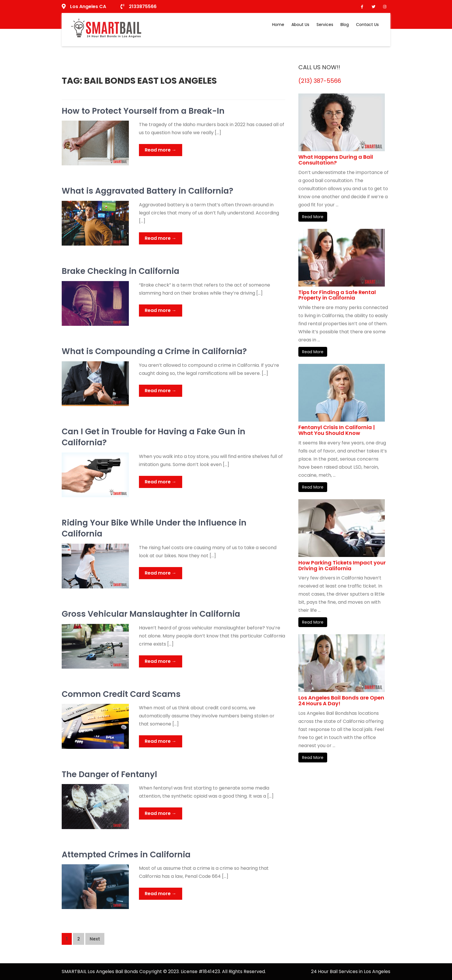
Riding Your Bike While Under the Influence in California (154, 528)
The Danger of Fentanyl (109, 774)
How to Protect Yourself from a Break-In (143, 111)
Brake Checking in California (120, 271)
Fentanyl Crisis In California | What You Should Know (337, 430)
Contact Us (367, 25)
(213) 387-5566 (320, 81)
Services (325, 25)
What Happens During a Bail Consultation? (336, 160)
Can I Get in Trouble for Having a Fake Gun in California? (154, 437)
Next (95, 939)
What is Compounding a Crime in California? (154, 351)
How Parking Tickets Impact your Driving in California (342, 565)
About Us (300, 25)
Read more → (161, 150)
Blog (345, 25)
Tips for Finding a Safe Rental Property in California (337, 295)
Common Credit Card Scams (121, 694)
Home (278, 25)
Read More (313, 217)
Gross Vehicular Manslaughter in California (151, 614)
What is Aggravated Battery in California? (147, 191)
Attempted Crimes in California (126, 855)
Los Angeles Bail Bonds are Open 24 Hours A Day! (341, 701)
